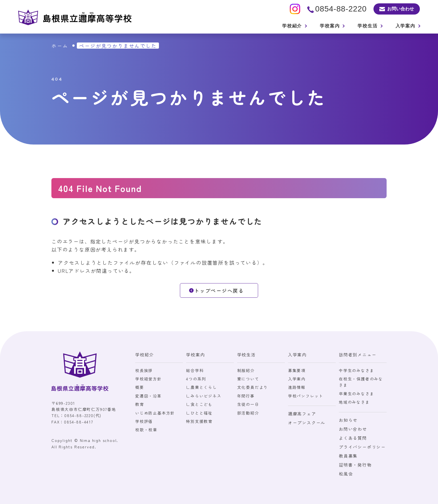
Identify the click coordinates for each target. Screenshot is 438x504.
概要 (140, 387)
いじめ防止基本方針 (155, 413)
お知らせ (348, 420)
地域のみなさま (354, 402)
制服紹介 (246, 370)
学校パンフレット (306, 396)
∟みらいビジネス (204, 396)
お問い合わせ (353, 429)
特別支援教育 (199, 421)
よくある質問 (353, 438)
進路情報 (297, 387)
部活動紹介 (248, 413)
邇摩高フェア (302, 414)
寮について (248, 379)
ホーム (60, 46)
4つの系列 (196, 379)
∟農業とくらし (202, 387)
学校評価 (144, 421)
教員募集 (348, 456)
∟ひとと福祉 (199, 413)
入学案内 (297, 379)
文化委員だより (253, 387)
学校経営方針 (148, 379)
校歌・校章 (146, 430)
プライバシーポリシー (362, 447)
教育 (140, 404)
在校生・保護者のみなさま (361, 382)
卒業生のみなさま (356, 394)
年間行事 (246, 396)
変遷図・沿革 (148, 396)
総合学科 (195, 370)
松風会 (346, 474)
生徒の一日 (248, 404)
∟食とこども (199, 404)
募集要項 (297, 370)
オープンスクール (307, 423)
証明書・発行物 (355, 465)
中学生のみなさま (356, 370)
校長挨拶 (144, 370)
